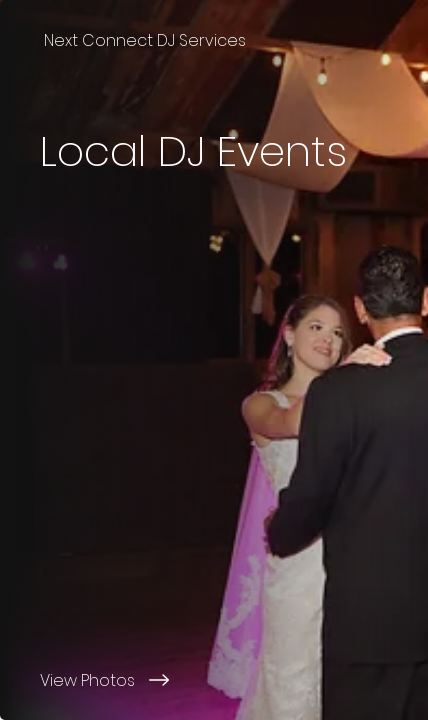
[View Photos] (214, 680)
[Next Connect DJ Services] (214, 40)
